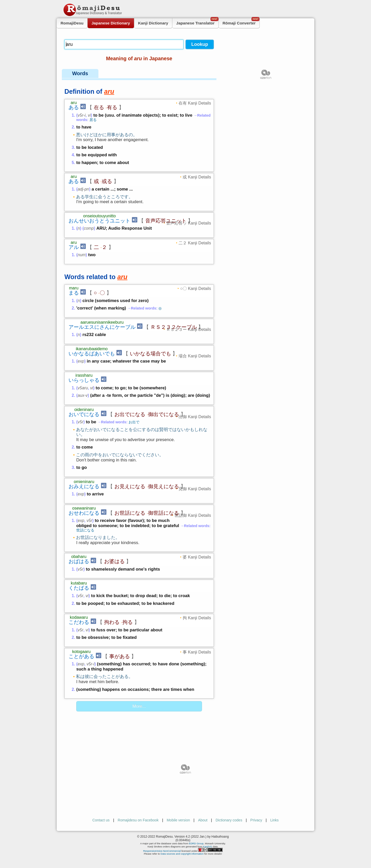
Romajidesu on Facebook (138, 820)
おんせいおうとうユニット (99, 221)
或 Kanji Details (197, 177)
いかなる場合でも (150, 354)
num (82, 255)
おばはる (79, 561)
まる (74, 293)
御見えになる (164, 486)
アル (74, 247)
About (203, 820)
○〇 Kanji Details (196, 288)
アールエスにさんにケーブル (102, 327)
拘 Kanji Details (197, 618)
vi (89, 115)
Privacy (256, 820)
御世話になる (164, 513)
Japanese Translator (197, 22)
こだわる (79, 622)
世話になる (85, 530)
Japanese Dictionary (111, 23)
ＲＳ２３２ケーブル (174, 327)
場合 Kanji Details (195, 356)
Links (275, 820)
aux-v (83, 395)
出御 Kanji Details (195, 417)
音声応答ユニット (166, 221)
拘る (128, 622)
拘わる (112, 622)
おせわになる (84, 513)
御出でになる (164, 414)
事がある (120, 656)
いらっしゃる (84, 380)
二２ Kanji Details (195, 243)
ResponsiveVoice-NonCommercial (162, 851)
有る (112, 107)
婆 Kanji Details (197, 557)
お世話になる (130, 513)
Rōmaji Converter (241, 22)
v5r (80, 422)
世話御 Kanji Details (193, 515)
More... (139, 706)
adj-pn (83, 189)
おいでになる (84, 414)
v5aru (83, 388)
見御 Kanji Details (195, 489)
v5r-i (82, 115)
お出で (134, 422)
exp (81, 361)
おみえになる (84, 486)
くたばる (79, 588)
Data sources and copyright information (182, 854)
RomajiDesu (72, 23)
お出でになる (130, 414)
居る (93, 120)
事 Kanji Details (197, 652)
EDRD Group (196, 843)
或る (107, 181)
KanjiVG (208, 846)
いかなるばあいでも (92, 354)
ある (74, 107)
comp (89, 228)
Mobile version (178, 820)
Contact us (101, 820)
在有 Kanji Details (195, 103)
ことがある (81, 656)
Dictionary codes (229, 820)
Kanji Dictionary (153, 23)
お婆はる (114, 561)
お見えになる (130, 486)
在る (99, 107)
